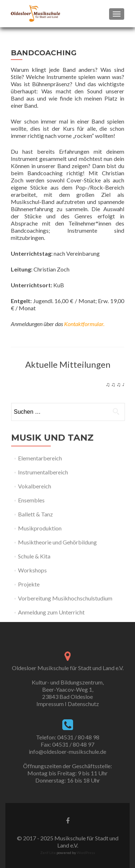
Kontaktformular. (84, 324)
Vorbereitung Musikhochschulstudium (65, 598)
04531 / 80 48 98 (78, 737)
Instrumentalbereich (43, 472)
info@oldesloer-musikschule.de (67, 751)
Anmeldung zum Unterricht (51, 612)
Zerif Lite (48, 853)
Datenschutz (83, 704)
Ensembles (31, 500)
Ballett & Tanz (35, 514)
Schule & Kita (34, 556)
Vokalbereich (35, 486)
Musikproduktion (40, 528)
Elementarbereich (40, 458)
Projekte (29, 584)
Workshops (32, 570)
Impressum (50, 704)
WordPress (85, 853)
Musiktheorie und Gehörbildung (57, 542)
